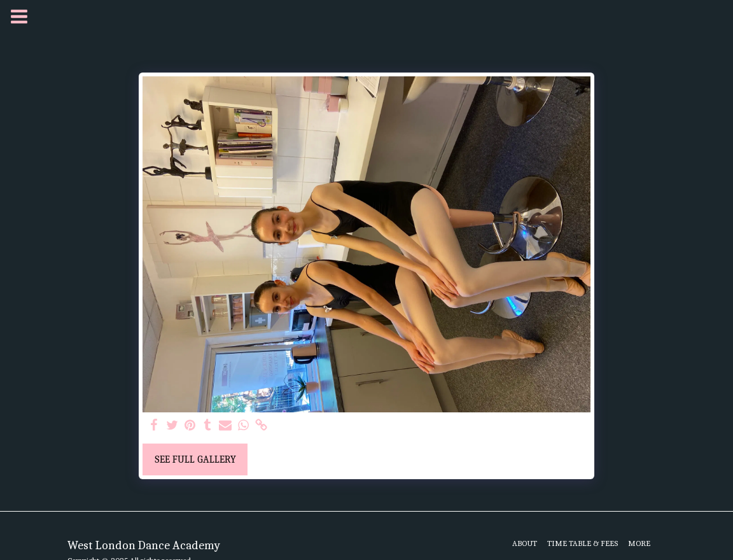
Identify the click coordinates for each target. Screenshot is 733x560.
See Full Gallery (195, 459)
